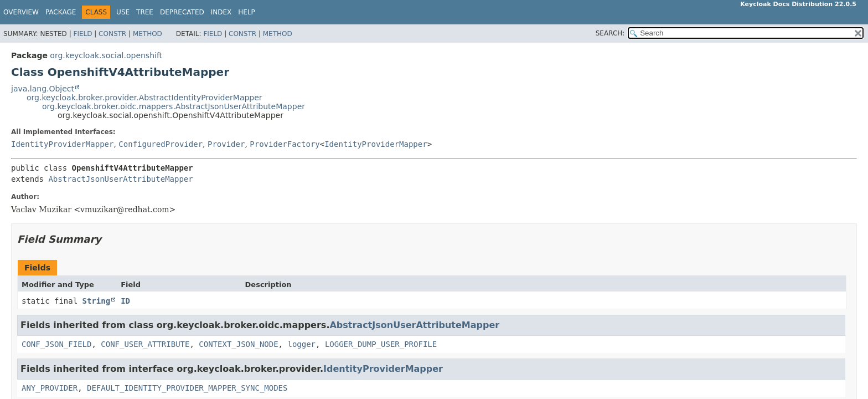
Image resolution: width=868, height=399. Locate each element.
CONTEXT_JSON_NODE (238, 344)
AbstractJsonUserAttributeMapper (120, 179)
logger (301, 344)
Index (221, 12)
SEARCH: (610, 33)
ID (125, 301)
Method (148, 34)
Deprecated (182, 12)
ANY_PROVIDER (50, 388)
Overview (21, 12)
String (97, 301)
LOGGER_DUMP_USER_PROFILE (381, 344)
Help (247, 12)
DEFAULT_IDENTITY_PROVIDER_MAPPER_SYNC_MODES (187, 388)
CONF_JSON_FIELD (56, 344)
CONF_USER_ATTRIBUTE (145, 344)
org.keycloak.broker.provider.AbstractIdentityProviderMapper (144, 98)
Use (123, 12)
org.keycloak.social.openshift (106, 55)
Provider (226, 144)
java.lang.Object (43, 89)
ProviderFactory (285, 144)
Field (82, 34)
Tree (145, 12)
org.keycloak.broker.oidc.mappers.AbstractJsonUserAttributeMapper (174, 106)
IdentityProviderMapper (62, 144)
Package (61, 12)
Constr (112, 34)
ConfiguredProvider (161, 144)
